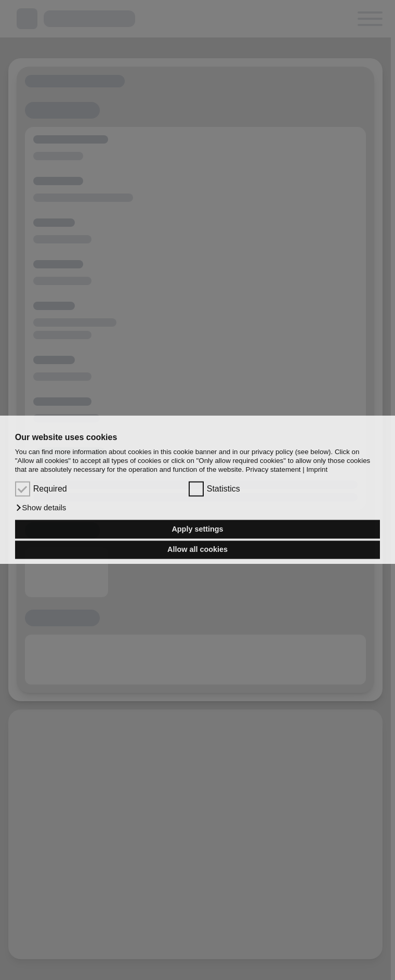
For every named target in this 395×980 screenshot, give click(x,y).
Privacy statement (273, 470)
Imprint (317, 470)
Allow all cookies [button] (197, 550)
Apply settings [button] (197, 529)
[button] (41, 508)
